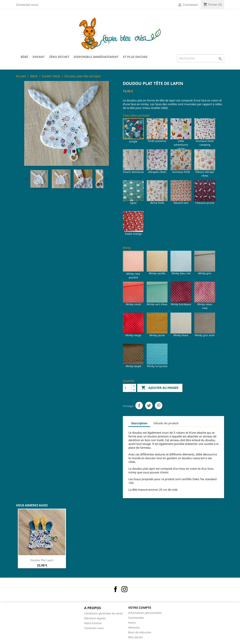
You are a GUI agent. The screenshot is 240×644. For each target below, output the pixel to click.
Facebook (115, 589)
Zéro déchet (59, 57)
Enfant (39, 57)
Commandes (136, 618)
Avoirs (132, 623)
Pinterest (159, 406)
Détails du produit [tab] (166, 423)
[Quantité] (127, 388)
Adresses (134, 627)
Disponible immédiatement (96, 57)
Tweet (149, 406)
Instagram (124, 589)
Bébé (24, 57)
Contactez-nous (27, 5)
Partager (139, 406)
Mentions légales (95, 618)
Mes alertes (136, 637)
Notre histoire (93, 623)
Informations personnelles (145, 613)
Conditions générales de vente (103, 613)
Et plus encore (135, 57)
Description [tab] (139, 423)
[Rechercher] (201, 58)
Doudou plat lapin (42, 560)
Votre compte (140, 608)
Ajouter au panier (160, 388)
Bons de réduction (140, 632)
